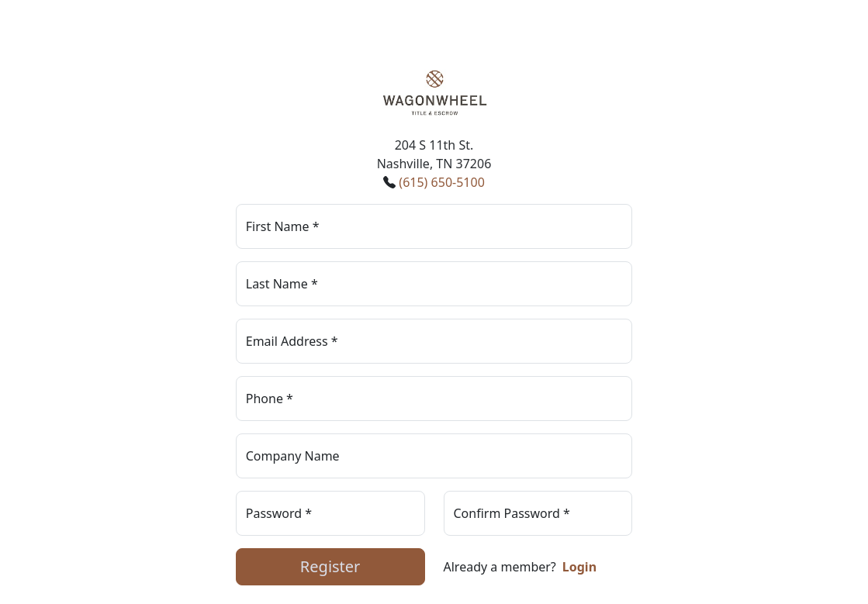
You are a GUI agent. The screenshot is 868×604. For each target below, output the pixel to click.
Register (330, 566)
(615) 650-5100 (441, 182)
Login (579, 567)
